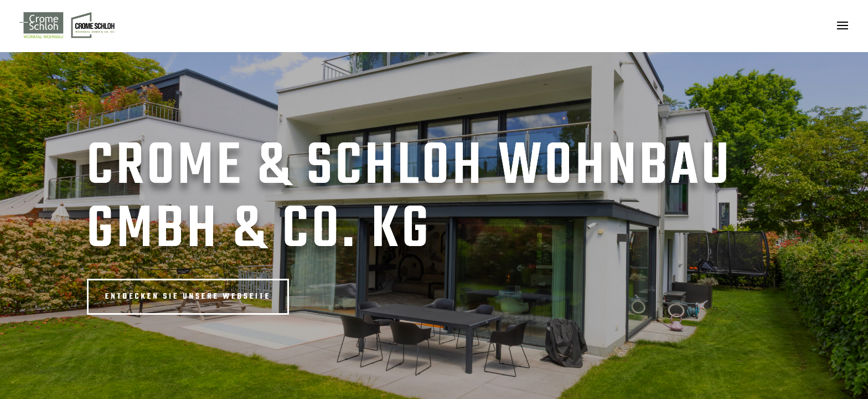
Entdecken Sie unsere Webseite (188, 296)
